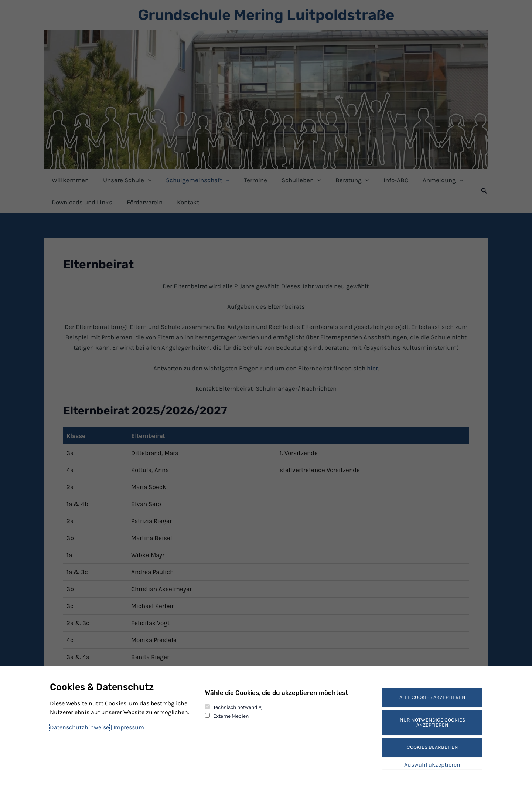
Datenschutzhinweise (79, 727)
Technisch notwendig (237, 707)
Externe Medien (231, 716)
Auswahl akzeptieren (432, 765)
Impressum (129, 727)
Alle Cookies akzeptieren (432, 697)
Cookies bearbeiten (432, 747)
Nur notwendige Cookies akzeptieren (432, 722)
